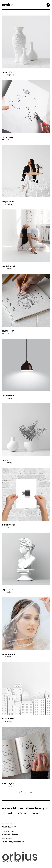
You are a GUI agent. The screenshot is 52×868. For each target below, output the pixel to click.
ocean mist (8, 460)
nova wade (8, 137)
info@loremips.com (11, 834)
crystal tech (8, 331)
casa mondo (8, 654)
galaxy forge (8, 525)
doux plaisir (8, 719)
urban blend (8, 72)
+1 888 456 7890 (9, 827)
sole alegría (8, 783)
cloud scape (8, 395)
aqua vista (7, 589)
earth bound (8, 266)
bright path (8, 202)
